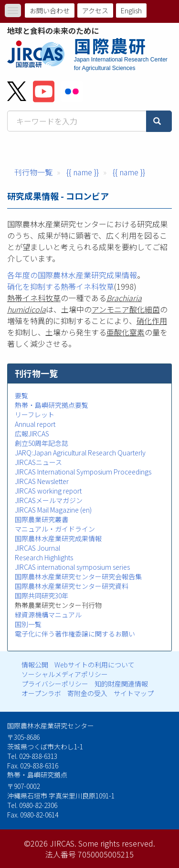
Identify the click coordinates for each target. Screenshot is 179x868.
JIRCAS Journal (37, 548)
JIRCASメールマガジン (49, 500)
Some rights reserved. (117, 843)
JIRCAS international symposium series (72, 567)
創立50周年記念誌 (42, 443)
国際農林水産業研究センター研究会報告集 (78, 576)
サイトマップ (134, 693)
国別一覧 (28, 624)
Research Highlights (44, 557)
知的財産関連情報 (121, 684)
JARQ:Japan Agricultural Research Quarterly (80, 453)
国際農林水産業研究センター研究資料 (72, 586)
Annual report (35, 424)
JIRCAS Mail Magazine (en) (53, 510)
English (131, 10)
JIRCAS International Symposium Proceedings (83, 472)
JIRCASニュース (38, 462)
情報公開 (35, 665)
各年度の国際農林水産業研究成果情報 (72, 275)
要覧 (21, 395)
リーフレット (35, 414)
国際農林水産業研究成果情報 (58, 538)
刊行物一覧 (33, 172)
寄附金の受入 (87, 693)
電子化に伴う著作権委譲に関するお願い (75, 634)
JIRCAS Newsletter (42, 481)
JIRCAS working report (48, 491)
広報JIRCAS (32, 434)
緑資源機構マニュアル (48, 615)
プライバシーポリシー (55, 684)
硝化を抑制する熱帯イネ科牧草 (61, 286)
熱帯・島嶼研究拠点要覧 (52, 405)
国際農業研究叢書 (42, 519)
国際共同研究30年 (42, 595)
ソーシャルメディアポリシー (65, 674)
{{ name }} (83, 172)
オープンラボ (41, 693)
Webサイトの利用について (95, 665)
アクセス (95, 10)
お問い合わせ (50, 10)
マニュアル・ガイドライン (55, 529)
